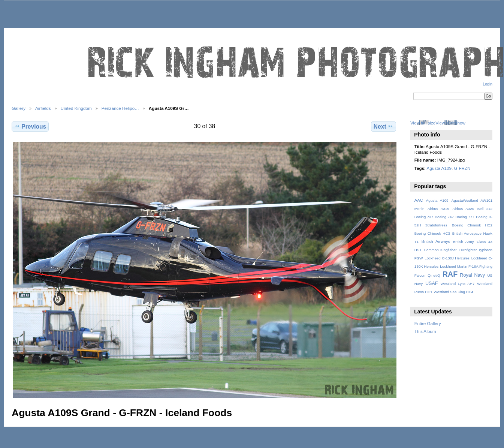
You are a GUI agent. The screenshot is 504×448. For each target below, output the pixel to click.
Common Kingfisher (440, 250)
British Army (464, 242)
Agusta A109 (439, 168)
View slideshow (450, 123)
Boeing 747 (444, 217)
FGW (419, 258)
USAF (432, 283)
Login (488, 84)
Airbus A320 (463, 209)
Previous (30, 126)
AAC (419, 200)
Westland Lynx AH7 (457, 284)
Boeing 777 (465, 217)
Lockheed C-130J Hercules (447, 258)
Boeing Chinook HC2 (472, 225)
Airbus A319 (438, 209)
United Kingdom (76, 108)
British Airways (436, 241)
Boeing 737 (424, 217)
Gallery (19, 108)
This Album (425, 331)
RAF (450, 274)
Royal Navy (472, 275)
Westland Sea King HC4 (454, 292)
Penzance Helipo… (120, 108)
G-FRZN (462, 168)
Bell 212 (485, 209)
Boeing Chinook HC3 (432, 233)
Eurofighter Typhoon (476, 250)
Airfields (43, 108)
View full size (423, 123)
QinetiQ (434, 275)
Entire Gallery (428, 323)
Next (384, 126)
